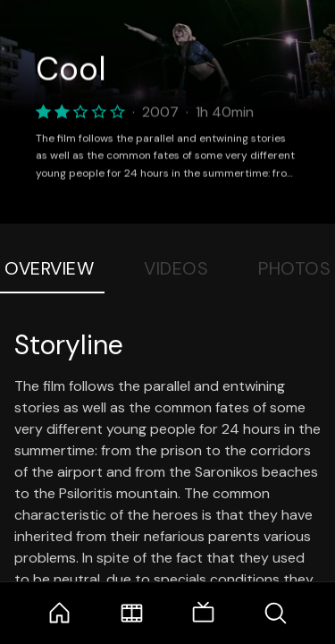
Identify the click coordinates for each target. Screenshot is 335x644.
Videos (176, 268)
